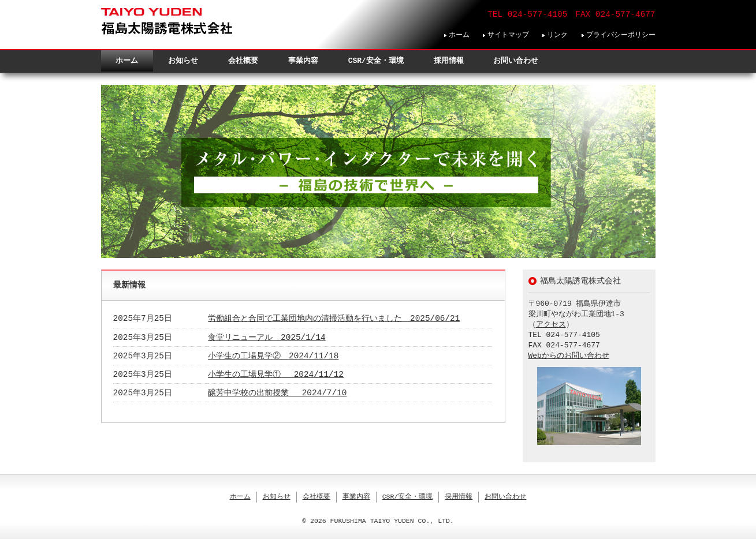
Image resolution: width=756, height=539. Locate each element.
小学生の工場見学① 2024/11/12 (276, 375)
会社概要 (243, 61)
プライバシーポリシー (621, 35)
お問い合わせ (516, 61)
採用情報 (449, 61)
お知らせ (183, 61)
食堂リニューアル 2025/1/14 (267, 338)
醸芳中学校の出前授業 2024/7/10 (277, 393)
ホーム (459, 35)
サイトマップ (508, 35)
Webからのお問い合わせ (569, 356)
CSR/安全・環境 (376, 61)
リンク (557, 35)
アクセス (551, 325)
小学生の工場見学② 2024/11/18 (273, 356)
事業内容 (303, 61)
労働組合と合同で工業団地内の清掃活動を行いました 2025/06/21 (334, 319)
